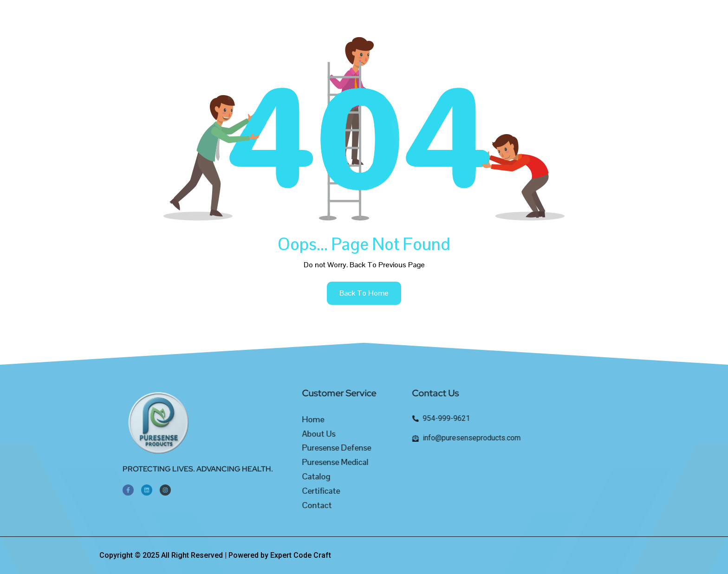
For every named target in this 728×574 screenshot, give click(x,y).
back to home (364, 293)
